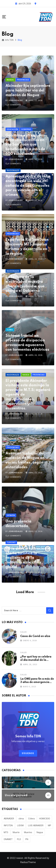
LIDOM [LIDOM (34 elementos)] (20, 825)
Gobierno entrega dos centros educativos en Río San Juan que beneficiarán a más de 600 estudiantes (25, 145)
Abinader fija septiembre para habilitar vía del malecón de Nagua (28, 91)
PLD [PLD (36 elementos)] (19, 839)
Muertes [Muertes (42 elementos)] (28, 832)
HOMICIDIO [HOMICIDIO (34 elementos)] (45, 819)
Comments (15, 105)
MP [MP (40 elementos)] (50, 825)
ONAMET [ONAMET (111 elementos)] (8, 839)
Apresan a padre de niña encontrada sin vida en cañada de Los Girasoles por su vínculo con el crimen (28, 186)
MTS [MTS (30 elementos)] (6, 832)
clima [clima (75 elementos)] (21, 819)
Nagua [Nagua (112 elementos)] (40, 832)
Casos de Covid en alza (35, 636)
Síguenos (28, 753)
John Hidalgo (16, 100)
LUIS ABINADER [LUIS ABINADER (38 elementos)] (36, 825)
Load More (25, 592)
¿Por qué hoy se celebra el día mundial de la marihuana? (36, 660)
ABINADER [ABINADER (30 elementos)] (9, 819)
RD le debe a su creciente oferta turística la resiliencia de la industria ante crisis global (28, 558)
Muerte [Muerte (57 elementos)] (16, 832)
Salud (24, 632)
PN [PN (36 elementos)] (27, 839)
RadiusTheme (28, 862)
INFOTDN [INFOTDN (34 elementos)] (8, 825)
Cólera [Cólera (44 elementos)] (31, 819)
